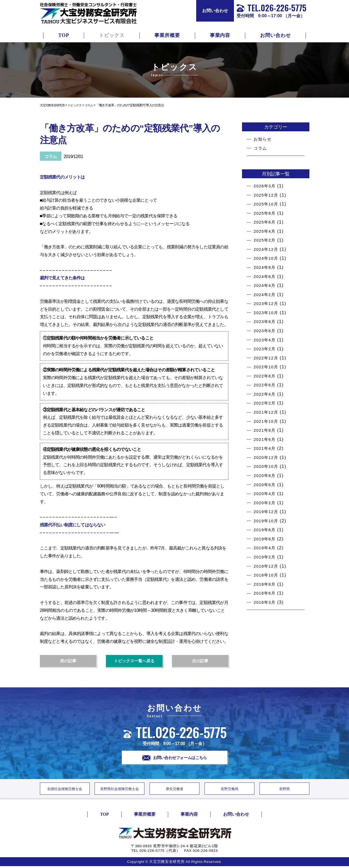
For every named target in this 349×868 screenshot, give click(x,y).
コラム (261, 148)
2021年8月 (265, 430)
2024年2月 (265, 295)
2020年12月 (267, 457)
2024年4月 (265, 285)
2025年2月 (265, 240)
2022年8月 (265, 376)
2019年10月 (267, 521)
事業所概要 (167, 35)
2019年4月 (265, 548)
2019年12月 (267, 512)
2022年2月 (265, 403)
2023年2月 (265, 349)
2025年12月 (267, 195)
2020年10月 (267, 466)
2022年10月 (267, 367)
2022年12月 (267, 358)
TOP (64, 35)
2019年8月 (265, 530)
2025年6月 (265, 222)
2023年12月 (267, 303)
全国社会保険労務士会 (65, 790)
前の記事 (68, 661)
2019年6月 (265, 539)
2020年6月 (265, 485)
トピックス (112, 35)
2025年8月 (265, 213)
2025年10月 (267, 204)
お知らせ (263, 139)
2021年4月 (265, 448)
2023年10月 (267, 313)
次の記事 (200, 661)
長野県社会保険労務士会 (120, 790)
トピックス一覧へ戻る (134, 661)
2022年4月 (265, 394)
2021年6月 (265, 439)
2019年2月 (265, 557)
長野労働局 (229, 790)
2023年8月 (265, 322)
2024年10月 (267, 258)
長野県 (284, 790)
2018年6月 (265, 593)
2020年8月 (265, 476)
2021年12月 (267, 412)
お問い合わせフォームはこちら (174, 758)
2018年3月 (265, 602)
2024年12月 (267, 249)
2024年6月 (265, 277)
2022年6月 (265, 385)
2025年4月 (265, 231)
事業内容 (220, 35)
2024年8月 (265, 267)
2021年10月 (267, 421)
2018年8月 (265, 584)
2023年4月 (265, 340)
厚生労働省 (175, 790)
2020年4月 (265, 494)
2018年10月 (267, 575)
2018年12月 (267, 566)
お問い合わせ (215, 11)
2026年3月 (265, 186)
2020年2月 (265, 503)
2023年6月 (265, 331)
